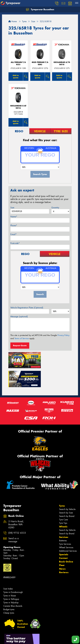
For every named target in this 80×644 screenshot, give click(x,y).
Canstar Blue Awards (13, 586)
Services (64, 517)
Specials (64, 535)
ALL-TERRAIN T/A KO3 (18, 63)
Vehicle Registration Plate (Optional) (27, 308)
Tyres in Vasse (10, 576)
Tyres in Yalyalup (11, 583)
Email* (13, 234)
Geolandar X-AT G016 (18, 107)
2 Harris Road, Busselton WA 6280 (16, 505)
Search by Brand (67, 496)
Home (13, 21)
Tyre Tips (63, 503)
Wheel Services (66, 528)
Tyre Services (65, 524)
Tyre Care (64, 500)
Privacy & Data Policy (19, 637)
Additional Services (68, 531)
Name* (14, 217)
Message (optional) (19, 316)
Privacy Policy (63, 335)
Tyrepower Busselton (40, 10)
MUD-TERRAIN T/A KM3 (40, 63)
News (62, 549)
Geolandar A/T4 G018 (62, 63)
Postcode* (15, 243)
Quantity (55, 208)
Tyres (62, 486)
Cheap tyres (9, 593)
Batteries (63, 521)
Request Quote (20, 345)
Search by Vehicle (67, 489)
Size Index (8, 569)
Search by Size (66, 493)
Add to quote (16, 76)
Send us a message (13, 520)
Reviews (64, 552)
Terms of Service (22, 338)
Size (12, 208)
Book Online (66, 542)
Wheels (63, 507)
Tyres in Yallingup (11, 579)
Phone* (14, 225)
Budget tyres (9, 590)
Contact (63, 538)
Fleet (62, 545)
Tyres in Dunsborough (13, 572)
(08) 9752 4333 (17, 513)
